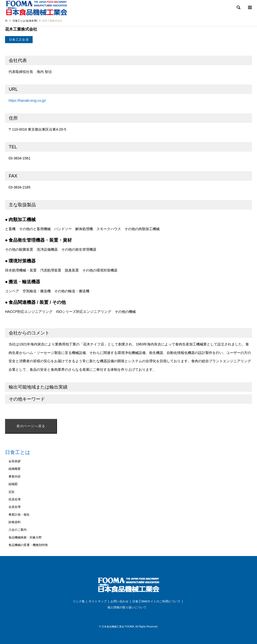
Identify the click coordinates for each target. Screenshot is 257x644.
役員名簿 (15, 499)
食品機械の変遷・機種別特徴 (28, 545)
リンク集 (79, 601)
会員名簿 (15, 507)
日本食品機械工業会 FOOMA (118, 627)
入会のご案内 (18, 530)
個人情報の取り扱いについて (127, 607)
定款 (12, 492)
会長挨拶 (15, 461)
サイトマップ (98, 601)
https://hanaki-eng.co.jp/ (27, 101)
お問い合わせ (119, 601)
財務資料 (15, 522)
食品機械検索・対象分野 (25, 537)
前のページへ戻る (31, 426)
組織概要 (15, 469)
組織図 (13, 484)
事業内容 (15, 477)
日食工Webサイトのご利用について (156, 601)
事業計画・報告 (19, 515)
